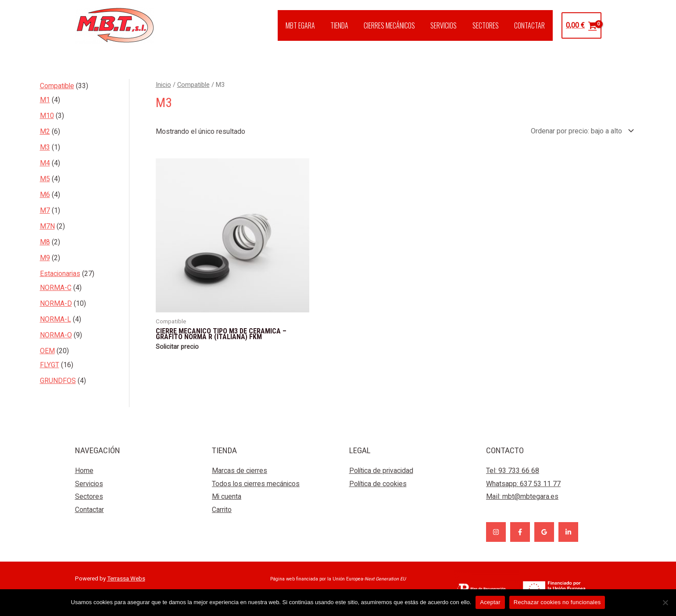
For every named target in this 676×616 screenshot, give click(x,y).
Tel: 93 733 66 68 (513, 471)
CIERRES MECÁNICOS (395, 25)
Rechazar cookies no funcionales (557, 602)
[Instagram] (496, 532)
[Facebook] (520, 532)
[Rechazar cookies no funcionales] (665, 602)
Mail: (522, 496)
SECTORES (488, 25)
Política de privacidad (382, 471)
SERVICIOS (447, 25)
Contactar (89, 510)
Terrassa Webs (126, 578)
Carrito (222, 510)
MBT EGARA (308, 25)
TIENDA (346, 25)
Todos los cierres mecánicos (256, 484)
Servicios (89, 484)
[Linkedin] (568, 532)
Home (84, 471)
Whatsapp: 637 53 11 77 (523, 484)
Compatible (193, 85)
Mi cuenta (227, 496)
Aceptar (490, 602)
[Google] (544, 532)
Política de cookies (379, 484)
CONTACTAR (530, 25)
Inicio (163, 85)
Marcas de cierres (240, 471)
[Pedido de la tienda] (581, 131)
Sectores (89, 496)
